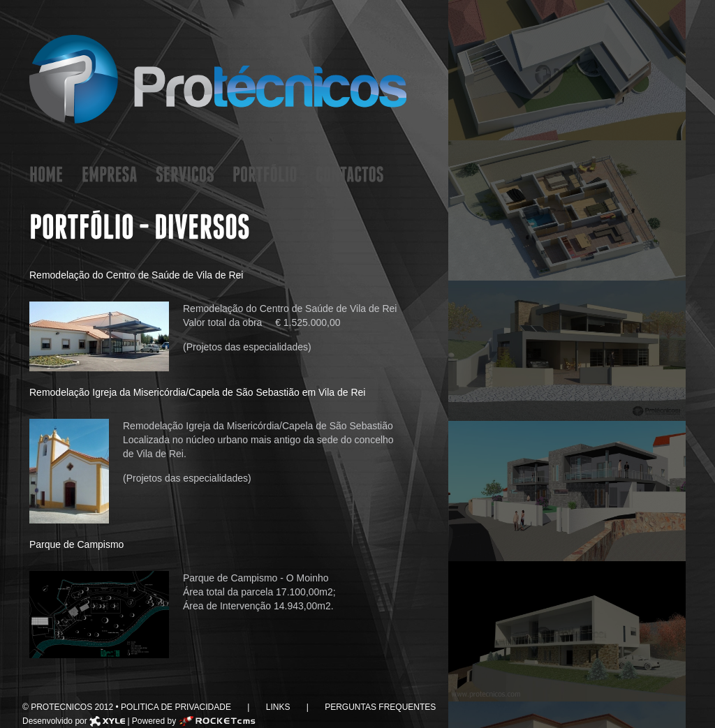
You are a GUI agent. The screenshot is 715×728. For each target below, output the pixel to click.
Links (278, 707)
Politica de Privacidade (177, 707)
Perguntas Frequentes (379, 707)
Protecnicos (218, 79)
